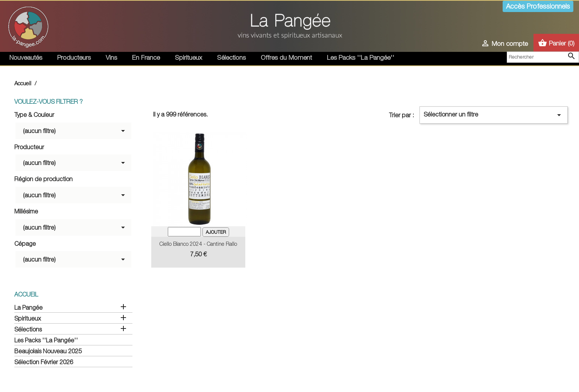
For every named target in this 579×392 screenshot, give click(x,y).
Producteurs (74, 58)
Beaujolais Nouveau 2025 (48, 351)
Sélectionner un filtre (494, 115)
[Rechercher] (543, 57)
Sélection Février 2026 (44, 362)
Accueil (26, 294)
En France (146, 58)
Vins (111, 58)
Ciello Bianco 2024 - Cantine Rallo (198, 244)
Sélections (231, 58)
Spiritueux (188, 58)
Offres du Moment (286, 58)
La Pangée (28, 307)
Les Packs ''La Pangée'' (361, 58)
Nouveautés (26, 58)
